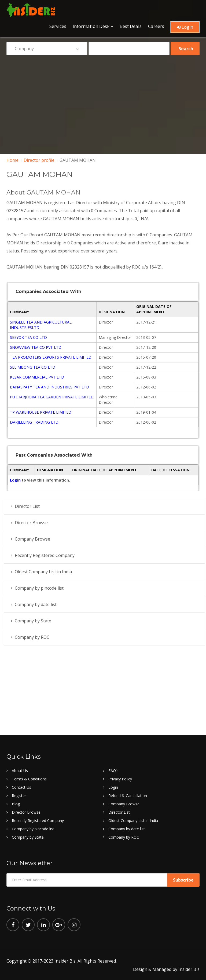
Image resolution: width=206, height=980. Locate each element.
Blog (16, 804)
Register (19, 796)
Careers (156, 26)
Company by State (33, 621)
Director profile (39, 160)
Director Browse (31, 523)
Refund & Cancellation (128, 796)
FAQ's (113, 771)
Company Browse (32, 539)
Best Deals (131, 26)
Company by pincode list (39, 588)
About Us (20, 771)
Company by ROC (32, 637)
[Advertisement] (103, 101)
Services (58, 26)
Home (12, 160)
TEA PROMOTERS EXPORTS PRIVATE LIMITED (51, 357)
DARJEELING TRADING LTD (34, 422)
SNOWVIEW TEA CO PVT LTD (36, 347)
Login (185, 27)
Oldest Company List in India (43, 572)
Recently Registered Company (45, 555)
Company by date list (36, 604)
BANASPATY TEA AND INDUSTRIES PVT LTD (49, 387)
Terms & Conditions (29, 779)
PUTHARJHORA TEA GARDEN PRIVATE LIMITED (52, 397)
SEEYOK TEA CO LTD (28, 337)
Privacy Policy (120, 779)
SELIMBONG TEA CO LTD (33, 367)
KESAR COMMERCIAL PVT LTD (37, 377)
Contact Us (21, 787)
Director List (27, 506)
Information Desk (91, 26)
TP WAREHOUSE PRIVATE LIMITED (41, 412)
